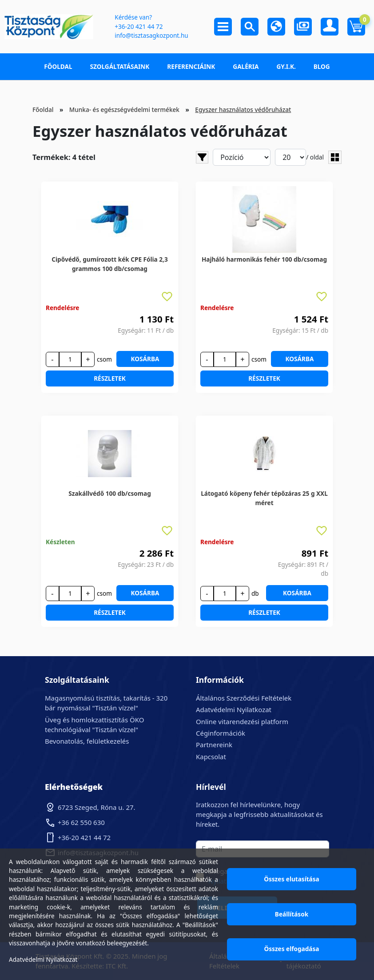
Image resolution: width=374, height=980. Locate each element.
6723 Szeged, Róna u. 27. (97, 807)
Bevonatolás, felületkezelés (87, 741)
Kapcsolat (211, 757)
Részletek (110, 378)
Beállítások (292, 914)
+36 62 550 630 (81, 822)
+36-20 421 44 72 (139, 26)
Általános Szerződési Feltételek (244, 698)
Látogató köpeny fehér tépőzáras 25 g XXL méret (264, 498)
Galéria (246, 66)
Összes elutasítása (292, 879)
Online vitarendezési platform (242, 721)
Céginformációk (221, 733)
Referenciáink (191, 66)
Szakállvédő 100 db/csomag (110, 493)
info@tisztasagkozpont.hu (151, 35)
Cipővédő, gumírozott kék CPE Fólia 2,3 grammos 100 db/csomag (109, 264)
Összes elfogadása (292, 949)
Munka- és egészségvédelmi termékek (124, 110)
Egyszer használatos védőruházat (243, 110)
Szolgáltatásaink (120, 66)
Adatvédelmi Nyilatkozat (234, 709)
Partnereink (214, 745)
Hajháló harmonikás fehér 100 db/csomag (264, 259)
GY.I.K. (286, 66)
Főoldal (58, 66)
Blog (322, 66)
